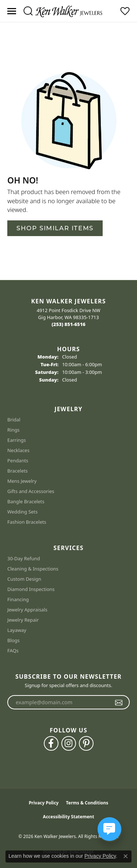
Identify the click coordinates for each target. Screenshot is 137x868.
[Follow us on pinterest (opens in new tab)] (86, 743)
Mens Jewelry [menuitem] (22, 481)
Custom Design (24, 579)
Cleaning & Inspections (33, 569)
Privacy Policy (44, 803)
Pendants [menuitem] (18, 460)
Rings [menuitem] (14, 430)
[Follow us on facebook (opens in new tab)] (51, 743)
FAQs (13, 651)
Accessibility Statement (68, 817)
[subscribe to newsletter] (119, 702)
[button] (28, 11)
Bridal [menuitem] (14, 420)
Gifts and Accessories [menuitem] (31, 491)
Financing (18, 599)
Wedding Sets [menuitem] (22, 512)
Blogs (14, 640)
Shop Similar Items (55, 228)
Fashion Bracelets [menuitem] (27, 522)
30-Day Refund (24, 558)
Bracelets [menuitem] (18, 471)
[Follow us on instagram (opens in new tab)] (69, 743)
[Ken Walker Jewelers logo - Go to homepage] (69, 11)
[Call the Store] (68, 324)
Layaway (17, 630)
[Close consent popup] (126, 856)
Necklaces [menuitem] (18, 450)
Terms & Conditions (87, 803)
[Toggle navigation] (12, 11)
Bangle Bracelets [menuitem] (26, 501)
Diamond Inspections (31, 589)
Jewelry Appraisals (27, 610)
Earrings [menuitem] (17, 440)
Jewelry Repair (23, 620)
